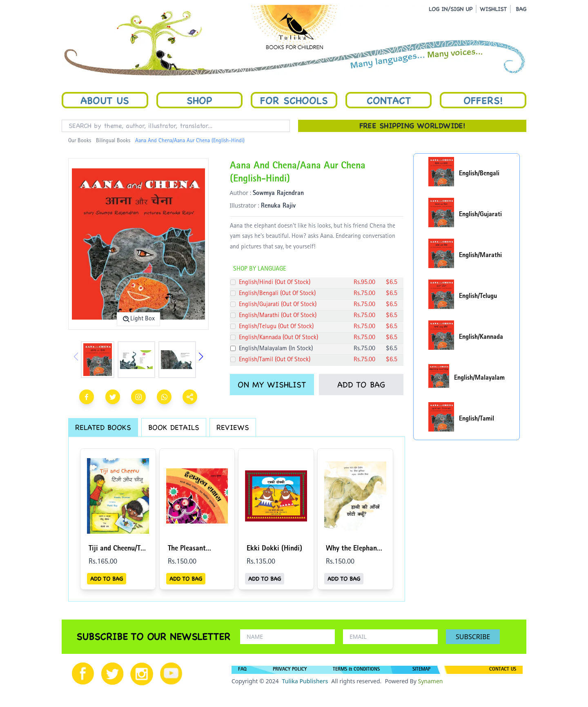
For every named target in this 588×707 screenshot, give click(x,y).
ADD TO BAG (361, 385)
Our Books (80, 141)
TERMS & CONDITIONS (356, 670)
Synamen (430, 681)
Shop (199, 100)
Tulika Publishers (305, 681)
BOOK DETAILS (174, 427)
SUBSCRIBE (473, 637)
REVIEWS (233, 427)
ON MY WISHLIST (272, 385)
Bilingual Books (113, 141)
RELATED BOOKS (103, 427)
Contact (389, 100)
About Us (105, 100)
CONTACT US (503, 670)
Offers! (483, 100)
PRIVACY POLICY (290, 670)
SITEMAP (421, 670)
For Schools (294, 100)
